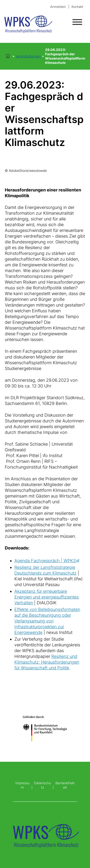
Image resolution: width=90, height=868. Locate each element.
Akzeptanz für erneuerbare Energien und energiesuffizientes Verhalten (47, 597)
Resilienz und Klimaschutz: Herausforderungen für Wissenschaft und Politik (47, 662)
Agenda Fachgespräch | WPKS (45, 561)
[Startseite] (34, 25)
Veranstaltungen (28, 56)
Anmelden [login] (58, 7)
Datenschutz (42, 785)
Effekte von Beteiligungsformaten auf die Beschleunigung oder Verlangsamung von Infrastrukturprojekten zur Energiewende (47, 621)
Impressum (22, 785)
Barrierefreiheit (65, 785)
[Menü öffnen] (77, 22)
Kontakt (77, 7)
